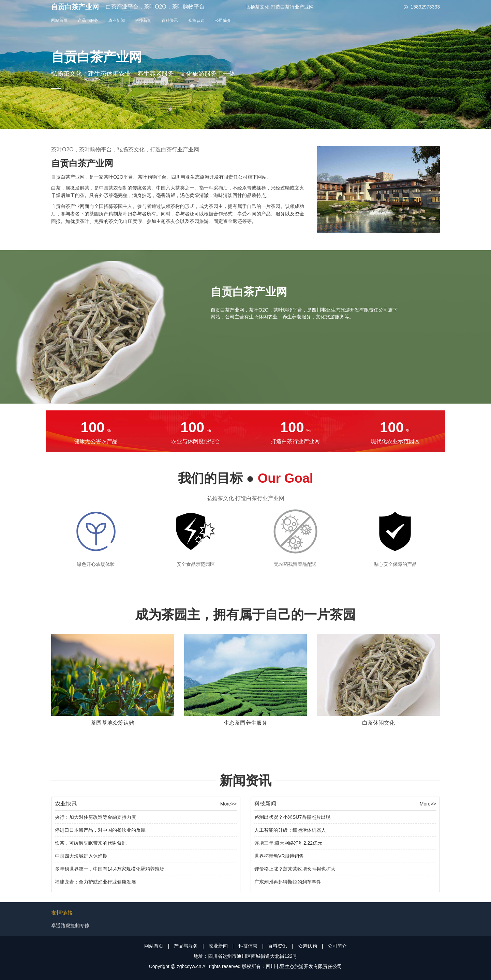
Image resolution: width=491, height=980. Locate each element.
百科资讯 (170, 20)
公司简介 (223, 20)
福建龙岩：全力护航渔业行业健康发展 (95, 882)
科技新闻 (143, 20)
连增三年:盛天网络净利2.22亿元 (288, 843)
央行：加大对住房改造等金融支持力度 (95, 817)
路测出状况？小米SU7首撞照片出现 (292, 817)
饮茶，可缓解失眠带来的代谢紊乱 (91, 843)
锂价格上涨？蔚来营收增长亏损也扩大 (295, 869)
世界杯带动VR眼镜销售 (279, 856)
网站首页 (59, 20)
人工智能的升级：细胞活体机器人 (290, 830)
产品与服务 (88, 20)
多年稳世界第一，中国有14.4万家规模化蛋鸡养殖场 (110, 869)
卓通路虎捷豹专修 (70, 925)
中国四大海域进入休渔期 (81, 856)
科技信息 (248, 946)
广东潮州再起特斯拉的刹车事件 (288, 882)
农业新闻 (117, 20)
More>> (228, 804)
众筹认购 (196, 20)
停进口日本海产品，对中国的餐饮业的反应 (100, 830)
